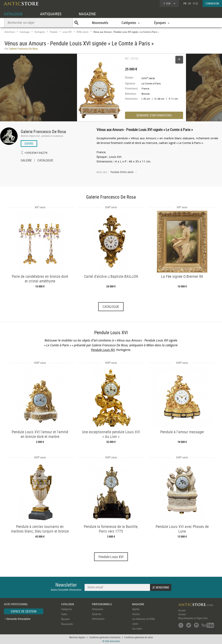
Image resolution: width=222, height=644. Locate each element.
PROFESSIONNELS (102, 604)
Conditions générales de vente (139, 637)
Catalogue (25, 32)
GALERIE (26, 161)
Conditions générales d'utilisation (105, 637)
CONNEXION (212, 3)
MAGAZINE (87, 14)
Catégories (66, 609)
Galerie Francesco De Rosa (43, 131)
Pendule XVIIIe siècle (122, 172)
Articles (136, 614)
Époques (65, 619)
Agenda (136, 609)
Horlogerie (40, 32)
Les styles (137, 629)
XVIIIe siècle (82, 32)
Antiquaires (98, 609)
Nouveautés (100, 23)
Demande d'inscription (18, 619)
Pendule (54, 32)
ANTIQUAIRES (51, 14)
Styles (64, 614)
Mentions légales (77, 637)
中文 (195, 3)
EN (189, 3)
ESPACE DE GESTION (24, 612)
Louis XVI (67, 32)
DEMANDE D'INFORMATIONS (154, 115)
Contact (182, 614)
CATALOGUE (13, 14)
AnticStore (10, 32)
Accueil (182, 611)
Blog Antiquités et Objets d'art (193, 618)
